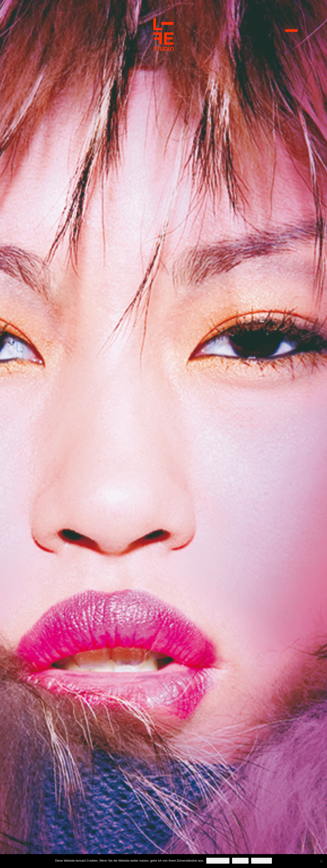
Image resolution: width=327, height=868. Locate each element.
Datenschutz (261, 861)
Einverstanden (218, 861)
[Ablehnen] (321, 861)
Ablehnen (240, 861)
